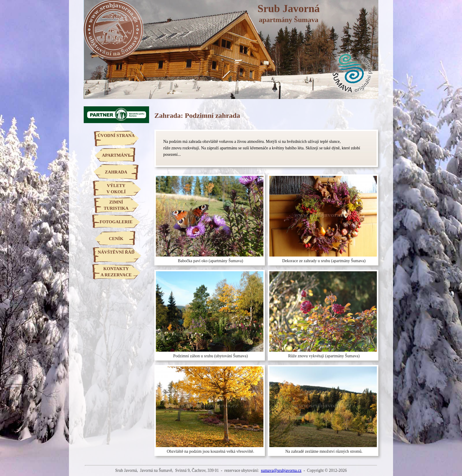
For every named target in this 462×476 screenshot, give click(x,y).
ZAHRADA (116, 172)
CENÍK (116, 239)
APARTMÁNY (116, 155)
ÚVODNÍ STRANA (116, 135)
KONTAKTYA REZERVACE (116, 272)
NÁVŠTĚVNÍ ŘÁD (116, 252)
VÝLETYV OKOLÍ (116, 189)
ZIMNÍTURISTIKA (116, 205)
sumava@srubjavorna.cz (281, 471)
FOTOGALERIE (116, 222)
